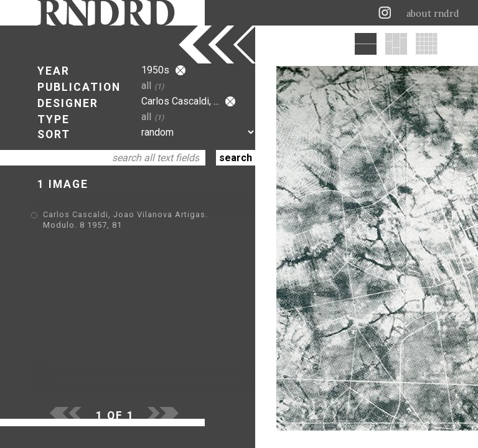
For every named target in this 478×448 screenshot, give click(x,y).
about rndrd (433, 14)
